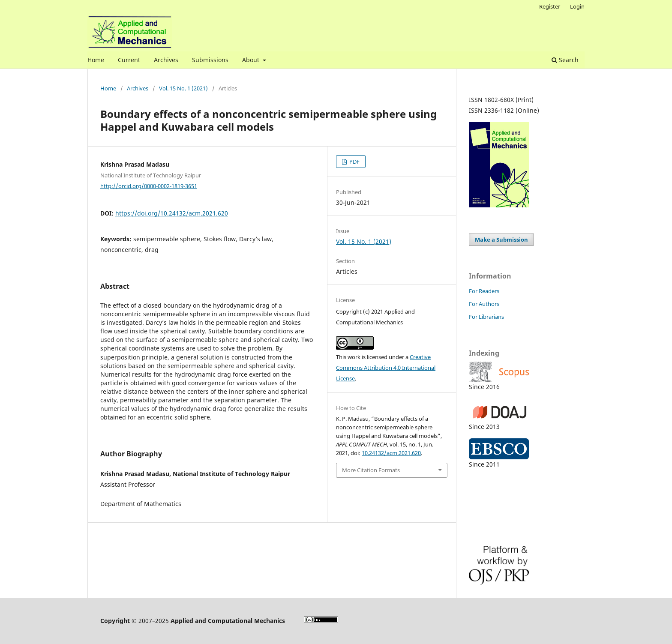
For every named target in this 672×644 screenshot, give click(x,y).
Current (129, 60)
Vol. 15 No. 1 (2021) (183, 88)
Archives (166, 60)
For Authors (484, 304)
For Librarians (486, 317)
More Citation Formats (371, 470)
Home (96, 60)
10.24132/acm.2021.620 (391, 453)
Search (565, 60)
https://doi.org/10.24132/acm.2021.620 (172, 213)
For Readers (484, 291)
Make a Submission (501, 240)
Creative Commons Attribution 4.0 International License (386, 368)
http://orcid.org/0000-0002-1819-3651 (149, 186)
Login (577, 6)
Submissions (210, 60)
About (252, 60)
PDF (354, 162)
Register (550, 6)
